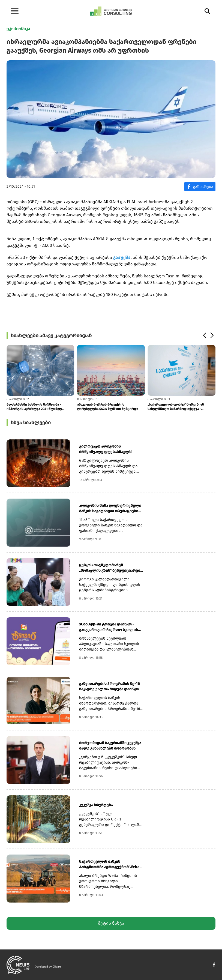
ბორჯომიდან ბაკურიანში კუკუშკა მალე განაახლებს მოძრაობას (110, 746)
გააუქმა (122, 257)
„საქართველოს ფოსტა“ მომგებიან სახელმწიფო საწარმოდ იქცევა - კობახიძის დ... (176, 407)
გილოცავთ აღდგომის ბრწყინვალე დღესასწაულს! (106, 449)
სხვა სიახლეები (31, 422)
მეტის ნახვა (111, 923)
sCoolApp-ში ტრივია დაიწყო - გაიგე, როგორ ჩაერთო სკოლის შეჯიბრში (109, 627)
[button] (204, 335)
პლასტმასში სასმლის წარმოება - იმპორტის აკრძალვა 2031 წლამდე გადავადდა (34, 407)
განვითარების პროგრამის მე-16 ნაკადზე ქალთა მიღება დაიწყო (109, 686)
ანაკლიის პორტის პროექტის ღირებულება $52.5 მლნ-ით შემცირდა (108, 407)
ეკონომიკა (18, 29)
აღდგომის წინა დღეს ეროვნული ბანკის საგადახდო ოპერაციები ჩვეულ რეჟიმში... (110, 509)
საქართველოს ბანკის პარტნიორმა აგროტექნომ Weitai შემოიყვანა (110, 864)
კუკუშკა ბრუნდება (96, 805)
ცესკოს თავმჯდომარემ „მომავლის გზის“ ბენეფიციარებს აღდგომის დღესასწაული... (111, 568)
